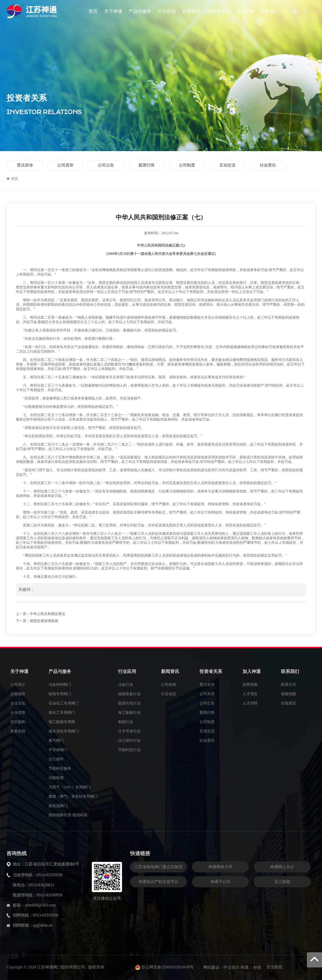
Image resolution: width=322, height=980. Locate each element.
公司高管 (65, 165)
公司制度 (187, 165)
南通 (245, 967)
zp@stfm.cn (43, 925)
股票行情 (146, 165)
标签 (257, 967)
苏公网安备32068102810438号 (168, 967)
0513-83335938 (50, 875)
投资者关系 (27, 98)
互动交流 (227, 165)
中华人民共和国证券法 (48, 614)
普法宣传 (25, 165)
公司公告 (106, 165)
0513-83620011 (42, 885)
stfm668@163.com (40, 905)
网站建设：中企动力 (221, 967)
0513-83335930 (46, 915)
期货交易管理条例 (44, 621)
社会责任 (268, 165)
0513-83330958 (50, 895)
